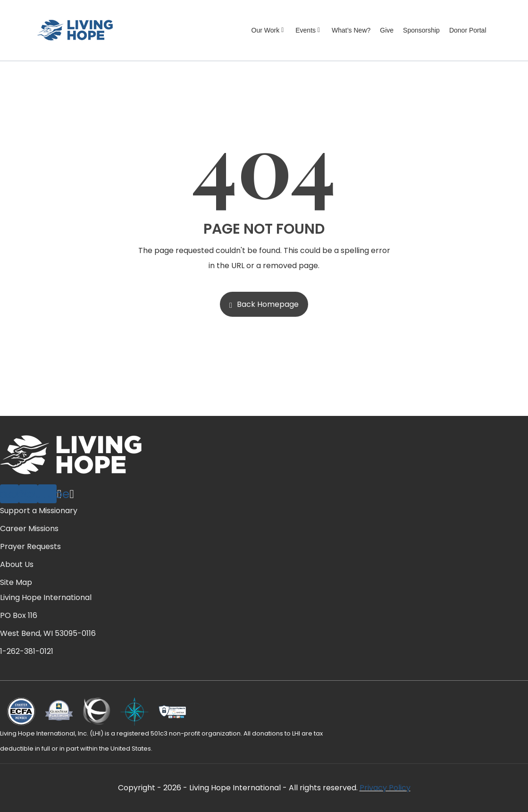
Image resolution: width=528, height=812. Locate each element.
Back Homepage (264, 304)
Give (387, 30)
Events (309, 30)
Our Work (269, 30)
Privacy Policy (385, 788)
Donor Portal (468, 30)
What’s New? (351, 30)
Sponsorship (421, 30)
